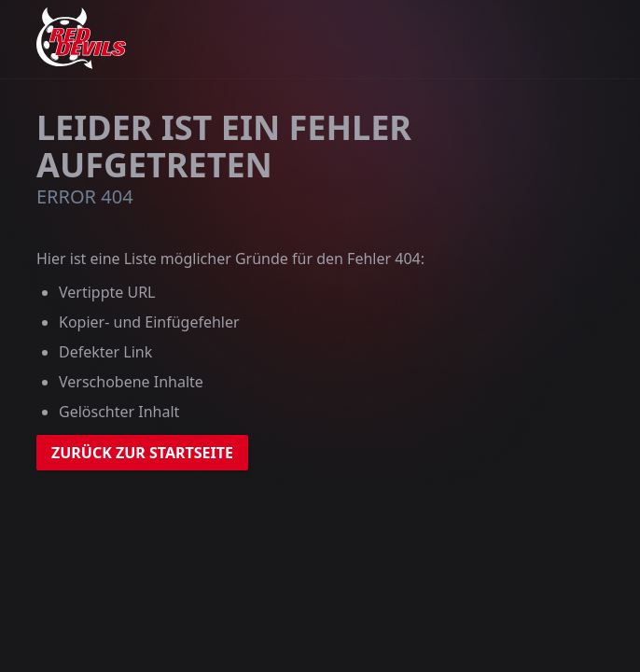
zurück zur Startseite (142, 453)
